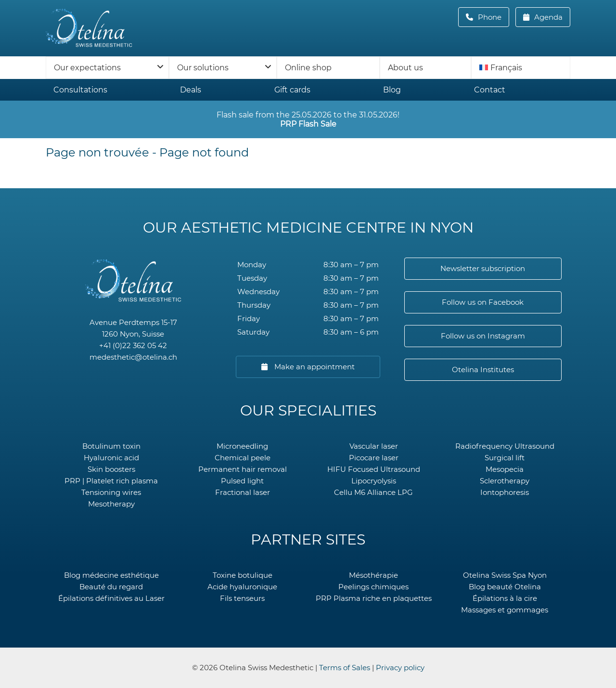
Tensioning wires (111, 492)
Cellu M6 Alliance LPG (373, 492)
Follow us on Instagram (483, 336)
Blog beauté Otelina (505, 587)
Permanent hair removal (243, 469)
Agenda (547, 17)
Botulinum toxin (111, 446)
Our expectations (87, 68)
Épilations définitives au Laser (111, 598)
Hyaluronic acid (111, 458)
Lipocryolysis (374, 481)
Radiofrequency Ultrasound (505, 446)
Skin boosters (111, 469)
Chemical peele (243, 458)
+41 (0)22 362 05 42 (133, 345)
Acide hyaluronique (242, 587)
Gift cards (292, 90)
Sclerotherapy (505, 481)
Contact (490, 90)
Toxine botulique (243, 575)
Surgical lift (505, 458)
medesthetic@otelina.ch (133, 357)
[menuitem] (521, 68)
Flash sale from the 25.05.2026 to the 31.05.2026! (308, 119)
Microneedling (242, 446)
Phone (493, 17)
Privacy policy (400, 668)
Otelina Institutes (483, 370)
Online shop (308, 68)
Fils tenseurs (242, 598)
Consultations (80, 90)
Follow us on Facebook (483, 302)
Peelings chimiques (373, 587)
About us (405, 68)
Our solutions (203, 68)
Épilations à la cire (505, 598)
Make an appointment (314, 367)
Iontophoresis (505, 492)
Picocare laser (374, 458)
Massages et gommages (505, 610)
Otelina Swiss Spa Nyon (505, 575)
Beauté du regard (111, 587)
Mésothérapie (373, 575)
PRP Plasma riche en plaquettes (374, 598)
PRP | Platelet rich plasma (111, 481)
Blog (392, 90)
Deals (191, 90)
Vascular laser (374, 446)
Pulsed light (242, 481)
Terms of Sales (345, 668)
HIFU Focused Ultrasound (374, 469)
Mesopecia (505, 469)
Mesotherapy (111, 504)
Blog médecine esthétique (111, 575)
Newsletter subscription (483, 268)
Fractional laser (243, 492)
